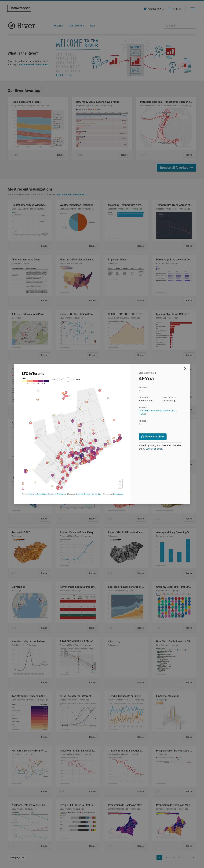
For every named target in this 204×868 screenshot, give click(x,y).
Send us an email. (154, 449)
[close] (185, 368)
